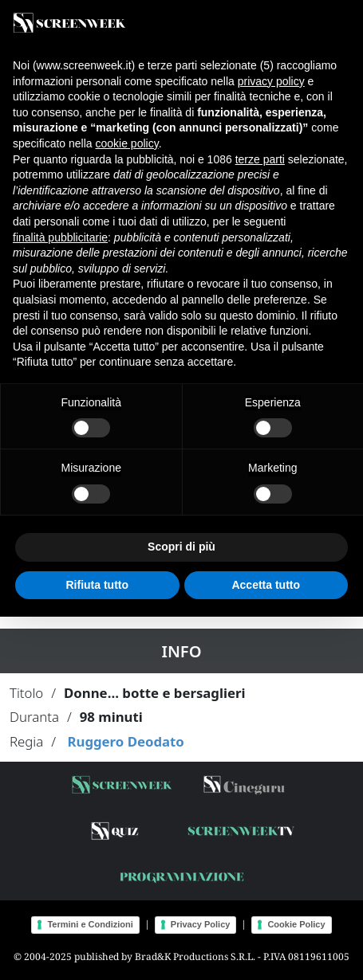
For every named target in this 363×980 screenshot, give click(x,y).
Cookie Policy (296, 924)
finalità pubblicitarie (60, 237)
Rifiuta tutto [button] (97, 585)
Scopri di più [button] (181, 547)
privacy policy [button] (271, 81)
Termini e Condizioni (90, 924)
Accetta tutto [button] (266, 585)
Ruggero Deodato (125, 741)
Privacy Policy (201, 924)
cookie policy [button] (127, 143)
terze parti (260, 159)
